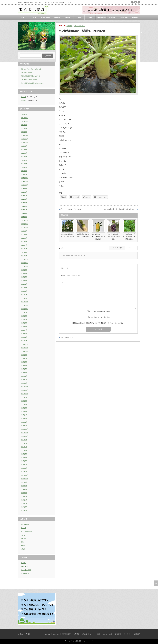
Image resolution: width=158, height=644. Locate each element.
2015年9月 (24, 440)
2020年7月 (24, 238)
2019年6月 (24, 280)
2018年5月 (24, 327)
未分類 (23, 546)
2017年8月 (24, 358)
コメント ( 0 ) (131, 248)
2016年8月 (24, 401)
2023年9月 (24, 125)
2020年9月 (24, 231)
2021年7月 (24, 196)
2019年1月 (24, 298)
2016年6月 (24, 408)
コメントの (26, 570)
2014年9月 (24, 482)
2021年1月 (24, 217)
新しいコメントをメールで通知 (99, 311)
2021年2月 (24, 213)
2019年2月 (24, 295)
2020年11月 (25, 224)
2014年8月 (24, 486)
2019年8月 (24, 273)
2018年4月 (24, 330)
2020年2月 (24, 252)
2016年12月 (25, 387)
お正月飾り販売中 (26, 73)
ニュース (34, 18)
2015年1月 (24, 468)
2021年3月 (24, 210)
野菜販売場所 (46, 18)
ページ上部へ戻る (156, 583)
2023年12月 (25, 118)
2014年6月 (24, 493)
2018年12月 (25, 302)
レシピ (79, 18)
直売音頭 (112, 18)
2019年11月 (25, 263)
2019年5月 (24, 284)
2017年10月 (25, 351)
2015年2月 (24, 465)
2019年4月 (24, 288)
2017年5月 (24, 369)
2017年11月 (25, 348)
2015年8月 (24, 443)
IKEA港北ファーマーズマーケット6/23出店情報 (98, 237)
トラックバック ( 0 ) (117, 248)
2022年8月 (24, 150)
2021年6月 (24, 199)
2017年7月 (24, 362)
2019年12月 (25, 259)
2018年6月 (24, 323)
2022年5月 (24, 160)
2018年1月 (24, 341)
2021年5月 (24, 203)
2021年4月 (24, 206)
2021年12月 (25, 178)
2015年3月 (24, 461)
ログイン (24, 563)
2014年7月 (24, 489)
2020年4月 (24, 245)
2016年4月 (24, 415)
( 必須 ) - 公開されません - (72, 275)
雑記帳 (68, 18)
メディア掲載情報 (26, 531)
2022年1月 (24, 174)
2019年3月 (24, 291)
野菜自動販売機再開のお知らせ (30, 76)
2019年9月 (24, 270)
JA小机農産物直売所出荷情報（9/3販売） (114, 237)
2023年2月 (24, 128)
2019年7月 (24, 277)
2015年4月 (24, 457)
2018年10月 (25, 309)
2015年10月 (25, 436)
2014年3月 (24, 503)
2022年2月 (24, 171)
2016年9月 (24, 397)
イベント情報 (25, 524)
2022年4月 (24, 164)
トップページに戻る (67, 337)
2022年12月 (25, 135)
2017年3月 (24, 376)
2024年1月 (24, 114)
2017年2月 (24, 380)
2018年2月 (24, 337)
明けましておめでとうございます (72, 209)
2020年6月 (24, 242)
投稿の (25, 566)
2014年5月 (24, 496)
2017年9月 (24, 355)
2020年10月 (25, 227)
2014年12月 (25, 472)
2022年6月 (24, 157)
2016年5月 (24, 411)
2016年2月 (24, 422)
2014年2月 (24, 507)
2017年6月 (24, 365)
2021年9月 (24, 188)
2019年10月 (25, 266)
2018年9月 (24, 312)
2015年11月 (25, 433)
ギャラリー (123, 18)
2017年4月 (24, 373)
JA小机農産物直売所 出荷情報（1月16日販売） (120, 209)
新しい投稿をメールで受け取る (99, 317)
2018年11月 (25, 305)
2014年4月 (24, 500)
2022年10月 (25, 142)
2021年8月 (24, 192)
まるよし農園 (24, 634)
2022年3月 (24, 167)
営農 (90, 18)
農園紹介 (135, 18)
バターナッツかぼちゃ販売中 (30, 80)
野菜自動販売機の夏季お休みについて (32, 83)
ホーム (23, 18)
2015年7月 (24, 447)
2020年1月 (24, 256)
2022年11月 (25, 139)
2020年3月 (24, 249)
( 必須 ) (65, 268)
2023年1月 (24, 132)
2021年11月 (25, 181)
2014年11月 (25, 475)
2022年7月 (24, 153)
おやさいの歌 (101, 18)
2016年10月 (25, 394)
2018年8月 (24, 316)
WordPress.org (25, 573)
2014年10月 (25, 479)
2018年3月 (24, 334)
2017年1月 (24, 383)
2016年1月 (24, 426)
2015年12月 (25, 429)
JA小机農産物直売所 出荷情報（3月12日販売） (129, 237)
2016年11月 (25, 390)
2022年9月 (24, 146)
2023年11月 (25, 121)
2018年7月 (24, 319)
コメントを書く (79, 26)
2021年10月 (25, 185)
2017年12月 (25, 344)
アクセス (24, 97)
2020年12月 (25, 220)
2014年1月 (24, 511)
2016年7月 (24, 404)
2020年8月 (24, 234)
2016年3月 (24, 419)
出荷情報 (57, 18)
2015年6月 (24, 450)
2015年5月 (24, 454)
